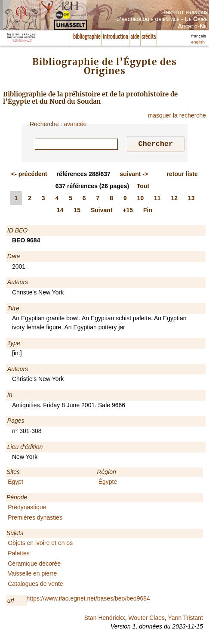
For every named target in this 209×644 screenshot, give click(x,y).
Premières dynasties (35, 519)
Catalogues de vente (35, 585)
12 (175, 199)
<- (29, 175)
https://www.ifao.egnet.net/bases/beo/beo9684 (88, 600)
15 (77, 211)
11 (157, 199)
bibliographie (87, 37)
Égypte (108, 483)
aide (135, 37)
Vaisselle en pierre (32, 575)
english (198, 42)
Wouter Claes (146, 619)
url (11, 602)
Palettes (19, 554)
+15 (128, 211)
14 (60, 211)
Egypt (15, 483)
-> (134, 175)
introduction (115, 37)
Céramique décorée (34, 565)
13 (191, 199)
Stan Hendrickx (105, 619)
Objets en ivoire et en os (40, 544)
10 (141, 199)
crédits (149, 37)
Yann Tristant (186, 619)
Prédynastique (27, 508)
